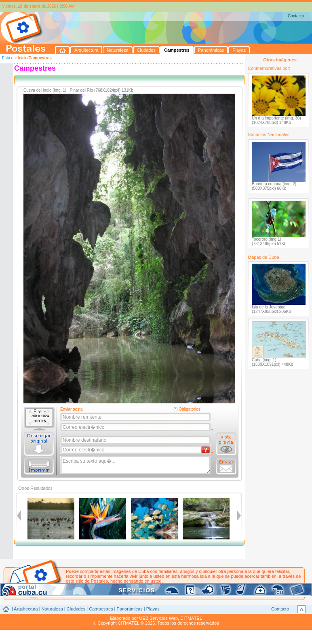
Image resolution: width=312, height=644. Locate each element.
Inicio (22, 58)
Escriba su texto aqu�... (136, 465)
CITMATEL (191, 618)
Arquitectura (26, 609)
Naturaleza (52, 609)
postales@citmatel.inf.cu (135, 586)
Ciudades (76, 609)
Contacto (296, 16)
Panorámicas (130, 609)
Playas (153, 609)
